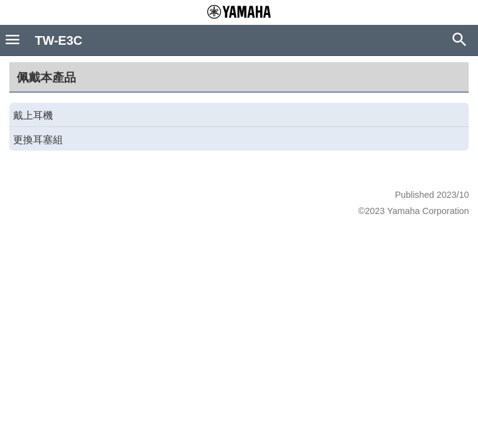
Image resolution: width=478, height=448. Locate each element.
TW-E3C (59, 40)
